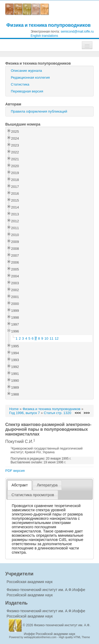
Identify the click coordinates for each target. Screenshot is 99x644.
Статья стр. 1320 (58, 413)
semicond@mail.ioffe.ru (77, 32)
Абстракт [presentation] (20, 485)
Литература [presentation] (47, 485)
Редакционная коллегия (30, 77)
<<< (78, 413)
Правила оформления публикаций (39, 111)
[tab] (20, 485)
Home (14, 409)
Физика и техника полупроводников (48, 25)
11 (52, 338)
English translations (44, 36)
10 (46, 338)
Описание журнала (26, 71)
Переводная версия (27, 91)
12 (57, 338)
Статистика (20, 84)
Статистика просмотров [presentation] (33, 495)
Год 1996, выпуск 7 (25, 413)
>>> (87, 413)
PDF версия (15, 471)
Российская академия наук (30, 582)
